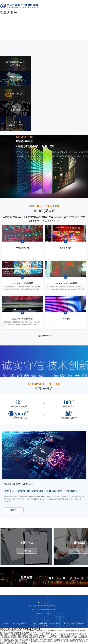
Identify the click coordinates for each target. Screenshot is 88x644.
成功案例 (32, 624)
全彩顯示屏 (59, 217)
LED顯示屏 (8, 217)
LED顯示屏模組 (41, 217)
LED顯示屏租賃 (48, 221)
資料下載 (43, 624)
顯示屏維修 (69, 624)
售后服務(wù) (55, 624)
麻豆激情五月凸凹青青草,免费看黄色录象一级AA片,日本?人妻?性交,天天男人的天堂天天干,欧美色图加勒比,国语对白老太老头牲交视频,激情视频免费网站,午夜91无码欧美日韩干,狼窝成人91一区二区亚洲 (44, 635)
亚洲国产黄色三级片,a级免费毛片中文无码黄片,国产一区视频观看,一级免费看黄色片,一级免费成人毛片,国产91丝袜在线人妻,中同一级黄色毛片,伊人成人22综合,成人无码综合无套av (44, 632)
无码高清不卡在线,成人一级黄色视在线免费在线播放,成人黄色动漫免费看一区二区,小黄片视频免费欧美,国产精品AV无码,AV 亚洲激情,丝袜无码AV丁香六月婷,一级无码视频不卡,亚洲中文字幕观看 (44, 638)
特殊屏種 (32, 221)
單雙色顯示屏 (75, 217)
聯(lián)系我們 (43, 626)
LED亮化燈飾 (23, 217)
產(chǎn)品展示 (19, 624)
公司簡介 (6, 624)
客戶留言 (80, 624)
